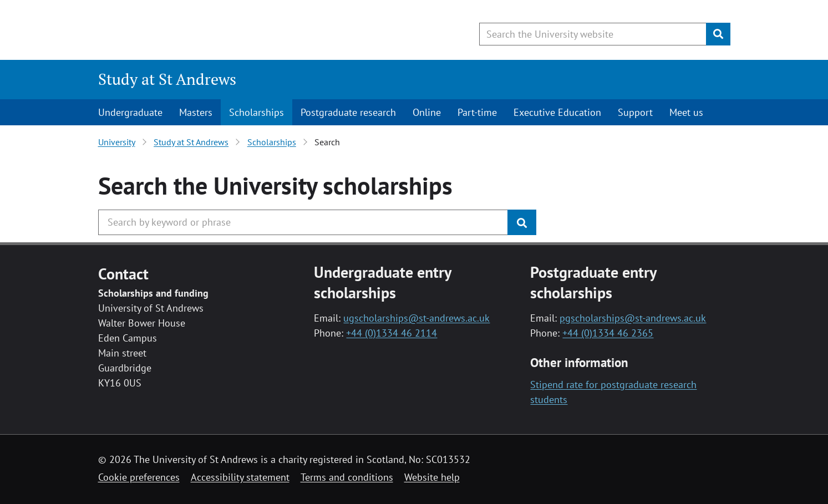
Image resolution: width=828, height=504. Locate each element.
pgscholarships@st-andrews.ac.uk (633, 318)
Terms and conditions (347, 477)
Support (635, 112)
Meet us (686, 112)
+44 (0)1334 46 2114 (392, 333)
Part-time (477, 112)
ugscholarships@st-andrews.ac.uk (416, 318)
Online (427, 112)
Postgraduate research (348, 112)
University (117, 142)
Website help (432, 477)
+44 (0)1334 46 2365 (608, 333)
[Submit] (718, 34)
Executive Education (557, 112)
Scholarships (256, 112)
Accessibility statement (240, 477)
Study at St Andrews (167, 79)
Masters (196, 112)
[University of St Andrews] (188, 30)
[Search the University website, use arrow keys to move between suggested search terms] (593, 34)
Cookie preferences (139, 477)
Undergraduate (130, 112)
